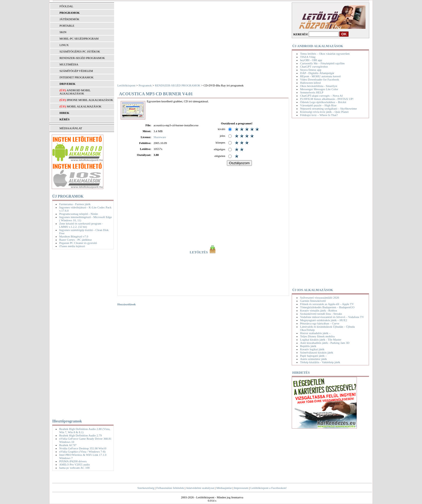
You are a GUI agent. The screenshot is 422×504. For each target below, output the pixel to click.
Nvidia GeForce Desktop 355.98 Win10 (83, 448)
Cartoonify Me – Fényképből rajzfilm (322, 63)
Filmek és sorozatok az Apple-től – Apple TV (327, 304)
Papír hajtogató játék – (313, 356)
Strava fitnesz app (311, 70)
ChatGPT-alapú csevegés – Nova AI (321, 96)
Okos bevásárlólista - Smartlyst (319, 86)
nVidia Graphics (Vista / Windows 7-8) (82, 451)
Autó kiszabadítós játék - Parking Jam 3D (325, 343)
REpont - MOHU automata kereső (320, 76)
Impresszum (241, 488)
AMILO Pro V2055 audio (75, 464)
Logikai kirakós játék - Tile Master (321, 339)
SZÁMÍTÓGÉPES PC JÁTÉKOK (80, 51)
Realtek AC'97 (68, 445)
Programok (145, 85)
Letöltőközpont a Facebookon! (268, 488)
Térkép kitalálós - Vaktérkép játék (320, 362)
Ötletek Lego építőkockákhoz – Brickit (323, 102)
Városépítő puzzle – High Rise (318, 105)
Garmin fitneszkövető (313, 301)
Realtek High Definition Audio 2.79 (80, 435)
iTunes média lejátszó (72, 246)
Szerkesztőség (146, 488)
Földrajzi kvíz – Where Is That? (319, 115)
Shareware (160, 137)
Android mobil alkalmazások (75, 92)
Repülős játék (308, 346)
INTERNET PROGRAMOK (77, 77)
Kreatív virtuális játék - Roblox (319, 310)
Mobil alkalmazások (84, 106)
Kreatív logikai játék (312, 349)
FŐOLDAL (66, 6)
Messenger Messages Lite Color (319, 89)
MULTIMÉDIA (69, 64)
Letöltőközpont (126, 85)
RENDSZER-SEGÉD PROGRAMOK (82, 58)
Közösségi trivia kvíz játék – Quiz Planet (324, 112)
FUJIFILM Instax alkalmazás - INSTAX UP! (327, 99)
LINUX (64, 45)
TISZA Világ (308, 57)
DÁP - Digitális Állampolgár (317, 73)
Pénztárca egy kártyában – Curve (320, 323)
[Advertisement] (82, 333)
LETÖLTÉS (203, 252)
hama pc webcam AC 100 (74, 468)
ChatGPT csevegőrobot (314, 66)
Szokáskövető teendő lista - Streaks (321, 314)
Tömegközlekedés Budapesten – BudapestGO (327, 307)
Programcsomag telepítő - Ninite (79, 214)
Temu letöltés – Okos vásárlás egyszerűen (325, 54)
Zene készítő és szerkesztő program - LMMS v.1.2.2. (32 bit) (81, 225)
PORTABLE (67, 26)
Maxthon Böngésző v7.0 (74, 236)
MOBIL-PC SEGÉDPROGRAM (79, 38)
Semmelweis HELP (312, 92)
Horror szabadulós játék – (315, 333)
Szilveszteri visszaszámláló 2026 (320, 297)
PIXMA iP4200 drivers (73, 461)
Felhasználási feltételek (170, 488)
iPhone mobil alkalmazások (90, 100)
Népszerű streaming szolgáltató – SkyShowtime (328, 108)
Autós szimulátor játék (314, 359)
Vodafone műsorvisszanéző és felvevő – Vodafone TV (332, 317)
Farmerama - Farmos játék (75, 204)
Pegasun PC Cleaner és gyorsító (78, 243)
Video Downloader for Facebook (319, 79)
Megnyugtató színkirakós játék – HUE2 (324, 320)
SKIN (63, 32)
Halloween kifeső (310, 83)
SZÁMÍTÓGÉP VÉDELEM (76, 71)
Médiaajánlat (224, 488)
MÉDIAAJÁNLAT (71, 128)
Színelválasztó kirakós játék (317, 352)
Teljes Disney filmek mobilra (317, 336)
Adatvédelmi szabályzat (200, 488)
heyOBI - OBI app (311, 60)
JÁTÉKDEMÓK (69, 19)
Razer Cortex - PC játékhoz (75, 240)
